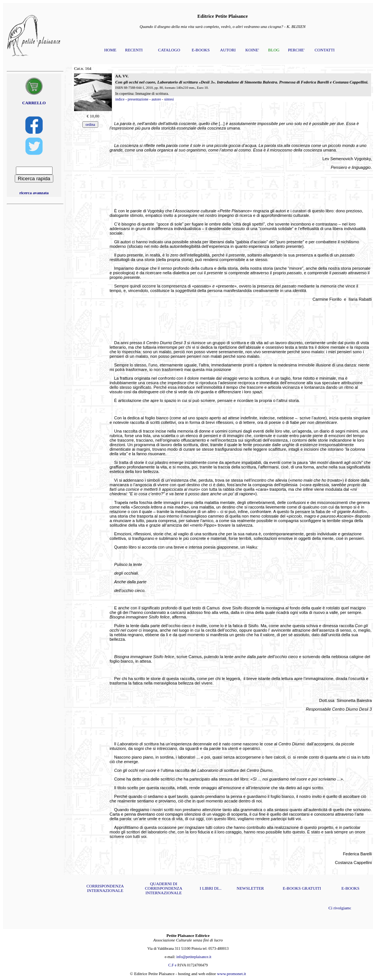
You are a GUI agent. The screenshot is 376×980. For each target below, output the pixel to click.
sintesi (169, 99)
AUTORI (228, 50)
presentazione (138, 99)
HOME (110, 50)
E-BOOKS (201, 50)
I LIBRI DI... (211, 888)
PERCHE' (296, 50)
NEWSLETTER (250, 888)
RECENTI (134, 50)
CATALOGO (169, 50)
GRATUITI (312, 888)
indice (120, 99)
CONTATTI (324, 50)
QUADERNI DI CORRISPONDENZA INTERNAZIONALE (163, 888)
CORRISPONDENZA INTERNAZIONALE (105, 888)
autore (156, 99)
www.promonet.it (231, 974)
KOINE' (252, 50)
